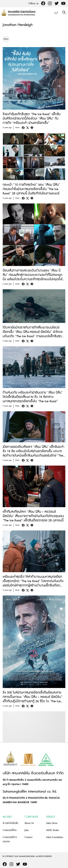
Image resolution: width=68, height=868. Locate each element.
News (6, 39)
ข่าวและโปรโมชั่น (10, 823)
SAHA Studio (53, 830)
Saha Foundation (55, 837)
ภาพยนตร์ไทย (10, 830)
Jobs (27, 830)
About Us (29, 823)
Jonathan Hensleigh (18, 25)
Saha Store (52, 823)
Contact (28, 837)
